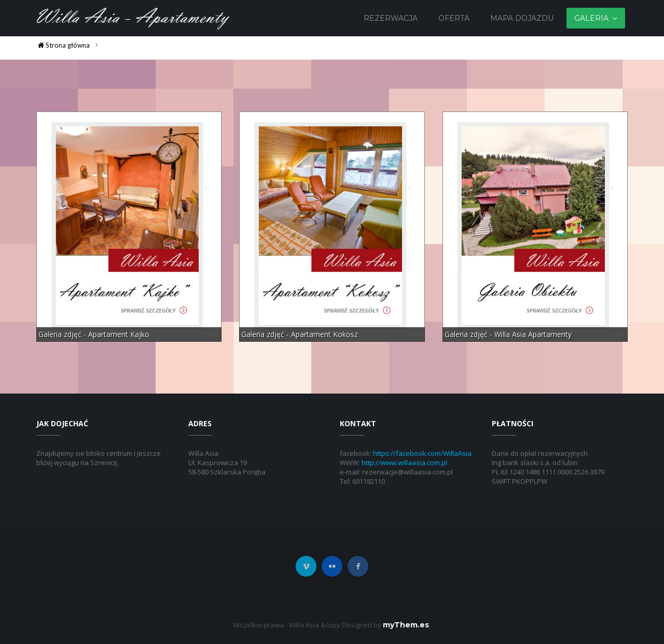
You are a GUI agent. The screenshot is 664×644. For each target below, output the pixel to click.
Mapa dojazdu (522, 18)
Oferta (454, 18)
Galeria (591, 18)
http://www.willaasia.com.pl (404, 463)
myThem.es (406, 625)
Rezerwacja (391, 18)
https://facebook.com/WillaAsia (422, 453)
